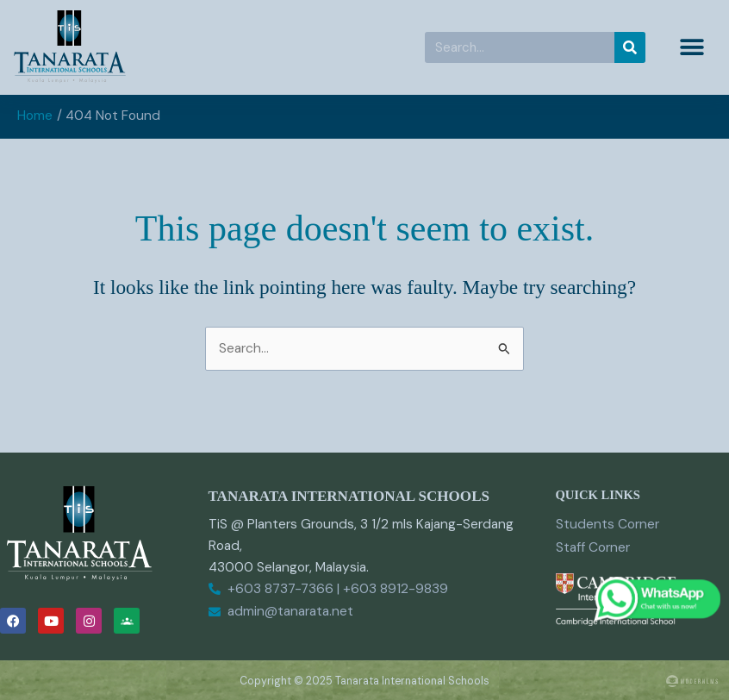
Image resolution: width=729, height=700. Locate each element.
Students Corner (607, 524)
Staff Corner (593, 547)
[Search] (630, 47)
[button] (692, 48)
